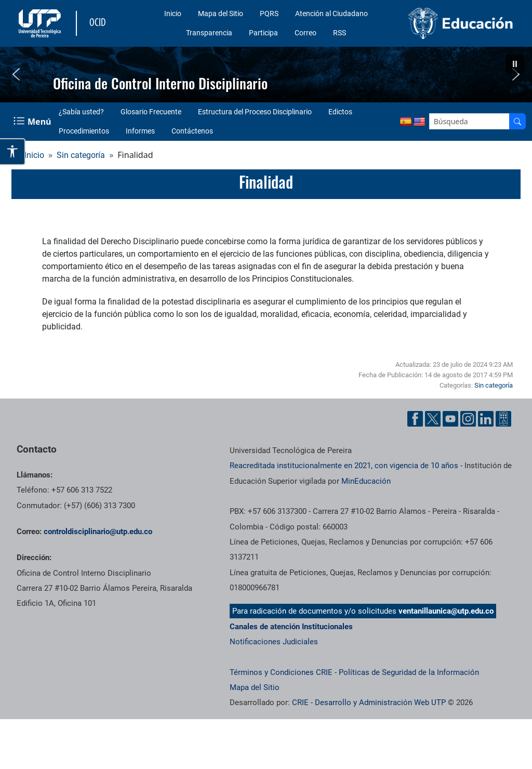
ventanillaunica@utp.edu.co (446, 611)
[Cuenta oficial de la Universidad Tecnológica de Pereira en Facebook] (415, 419)
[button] (515, 64)
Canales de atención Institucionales (291, 627)
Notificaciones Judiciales (274, 642)
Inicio (173, 14)
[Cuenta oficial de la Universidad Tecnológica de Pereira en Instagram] (468, 419)
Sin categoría (81, 155)
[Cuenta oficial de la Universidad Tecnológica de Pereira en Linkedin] (486, 419)
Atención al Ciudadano (331, 14)
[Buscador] (517, 121)
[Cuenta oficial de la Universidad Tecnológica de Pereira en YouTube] (450, 419)
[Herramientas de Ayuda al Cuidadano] (503, 419)
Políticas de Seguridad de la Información (409, 672)
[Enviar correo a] (98, 532)
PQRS (269, 14)
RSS (340, 33)
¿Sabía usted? (81, 112)
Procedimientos (84, 131)
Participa (263, 33)
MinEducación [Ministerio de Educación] (366, 481)
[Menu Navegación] (33, 121)
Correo (305, 33)
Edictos (340, 112)
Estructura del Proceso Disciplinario (255, 112)
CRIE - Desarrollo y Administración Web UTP (369, 702)
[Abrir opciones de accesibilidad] (13, 151)
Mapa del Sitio (221, 14)
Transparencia (209, 33)
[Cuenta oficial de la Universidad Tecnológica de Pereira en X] (433, 419)
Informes (140, 131)
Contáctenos (192, 131)
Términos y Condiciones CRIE (281, 672)
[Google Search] (469, 121)
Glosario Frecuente (151, 112)
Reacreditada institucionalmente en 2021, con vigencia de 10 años (344, 466)
